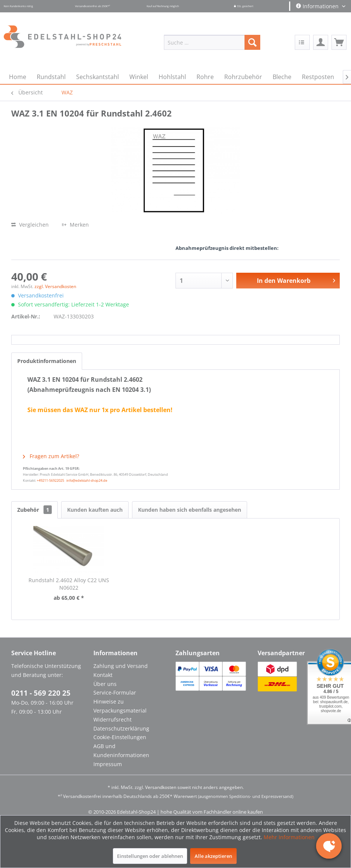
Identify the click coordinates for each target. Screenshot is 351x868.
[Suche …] (212, 42)
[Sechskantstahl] (97, 77)
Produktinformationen (47, 361)
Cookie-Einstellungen (120, 737)
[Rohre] (205, 77)
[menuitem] (212, 42)
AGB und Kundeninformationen (121, 751)
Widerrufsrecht (112, 719)
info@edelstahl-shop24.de (87, 480)
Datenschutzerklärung (121, 728)
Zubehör (34, 510)
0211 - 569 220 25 (41, 693)
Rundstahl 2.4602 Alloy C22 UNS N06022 (69, 584)
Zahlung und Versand (121, 666)
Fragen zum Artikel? (51, 456)
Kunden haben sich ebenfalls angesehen (190, 510)
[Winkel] (139, 77)
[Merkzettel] (302, 42)
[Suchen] (252, 42)
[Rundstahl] (51, 77)
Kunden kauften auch (95, 510)
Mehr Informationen (289, 837)
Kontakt (103, 675)
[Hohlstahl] (172, 77)
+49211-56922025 (50, 480)
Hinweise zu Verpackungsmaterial (120, 706)
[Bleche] (282, 77)
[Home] (18, 77)
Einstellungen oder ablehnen (150, 856)
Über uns (105, 684)
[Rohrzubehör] (243, 77)
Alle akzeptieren (213, 856)
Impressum (108, 764)
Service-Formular (115, 692)
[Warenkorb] (339, 42)
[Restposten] (318, 77)
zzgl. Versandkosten (55, 286)
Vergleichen (30, 225)
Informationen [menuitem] (318, 6)
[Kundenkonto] (321, 42)
